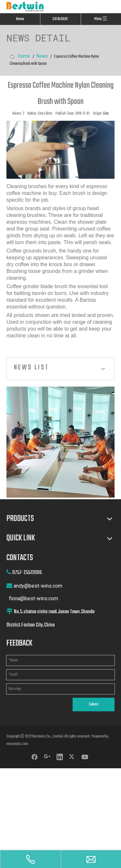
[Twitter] (72, 757)
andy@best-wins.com (38, 586)
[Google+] (47, 757)
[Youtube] (85, 757)
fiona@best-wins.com (34, 598)
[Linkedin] (60, 757)
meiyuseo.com (17, 744)
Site (106, 114)
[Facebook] (35, 757)
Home (20, 19)
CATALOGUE (60, 19)
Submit (94, 705)
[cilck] (61, 442)
